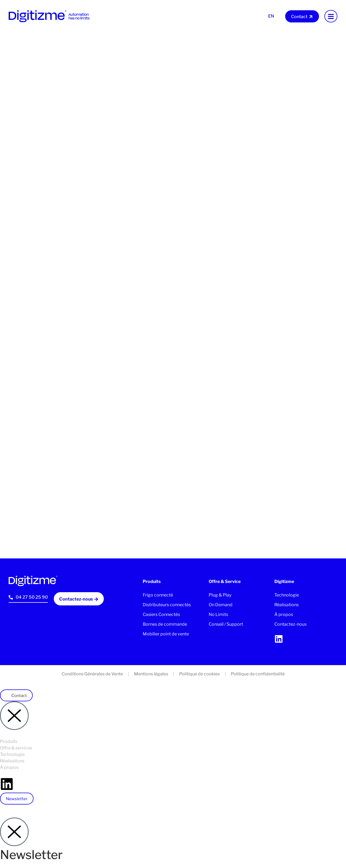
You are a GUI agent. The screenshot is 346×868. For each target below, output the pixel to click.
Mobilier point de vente (166, 634)
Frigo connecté (158, 595)
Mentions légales (151, 674)
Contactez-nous (290, 624)
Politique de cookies (199, 674)
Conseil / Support (226, 624)
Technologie (287, 595)
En (271, 16)
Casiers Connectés (161, 614)
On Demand (221, 605)
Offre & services (16, 748)
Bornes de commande (165, 624)
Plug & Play (220, 595)
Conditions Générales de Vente (92, 674)
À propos (284, 614)
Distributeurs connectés (167, 605)
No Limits (218, 614)
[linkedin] (279, 639)
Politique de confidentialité (258, 674)
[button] (16, 695)
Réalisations (287, 605)
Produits (9, 741)
